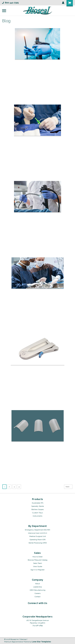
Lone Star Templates (41, 642)
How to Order (37, 557)
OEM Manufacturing (38, 590)
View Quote (38, 566)
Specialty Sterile (38, 506)
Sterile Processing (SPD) (38, 543)
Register (41, 570)
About (37, 584)
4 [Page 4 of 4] (19, 487)
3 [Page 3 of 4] (14, 487)
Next (69, 487)
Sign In (33, 570)
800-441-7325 (10, 3)
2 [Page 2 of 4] (9, 487)
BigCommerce (17, 642)
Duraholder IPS (38, 503)
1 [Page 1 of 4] (4, 487)
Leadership (37, 587)
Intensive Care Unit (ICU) (37, 533)
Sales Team (38, 563)
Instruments (37, 516)
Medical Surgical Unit (38, 536)
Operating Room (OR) (38, 540)
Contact (37, 597)
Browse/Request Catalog (38, 560)
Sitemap (23, 639)
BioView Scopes (38, 509)
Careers (38, 593)
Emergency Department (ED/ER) (37, 530)
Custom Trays (37, 513)
